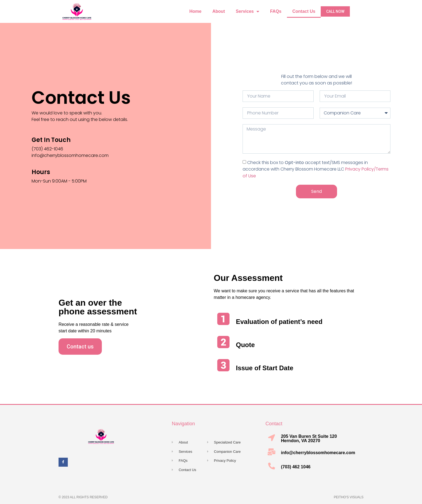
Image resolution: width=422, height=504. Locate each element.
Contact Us (304, 11)
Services (247, 11)
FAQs (276, 11)
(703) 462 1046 (296, 467)
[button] (335, 11)
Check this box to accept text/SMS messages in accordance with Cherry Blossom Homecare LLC (316, 169)
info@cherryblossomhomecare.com (318, 453)
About (219, 11)
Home (195, 11)
